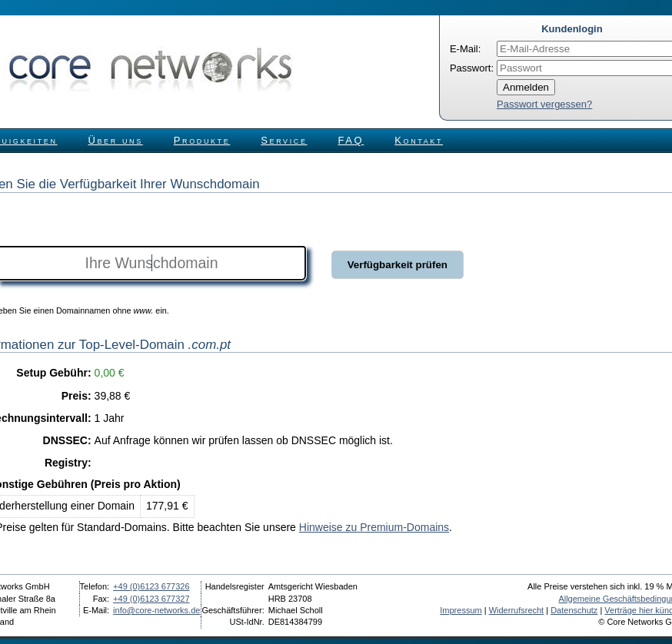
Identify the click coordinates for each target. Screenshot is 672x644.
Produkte (202, 140)
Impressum (461, 610)
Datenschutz (574, 610)
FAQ (351, 140)
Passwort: (472, 68)
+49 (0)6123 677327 (151, 599)
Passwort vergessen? (544, 104)
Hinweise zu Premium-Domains (374, 527)
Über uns (116, 140)
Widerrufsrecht (517, 610)
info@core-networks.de (156, 610)
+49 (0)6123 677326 (151, 586)
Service (284, 140)
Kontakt (419, 140)
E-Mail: (465, 49)
